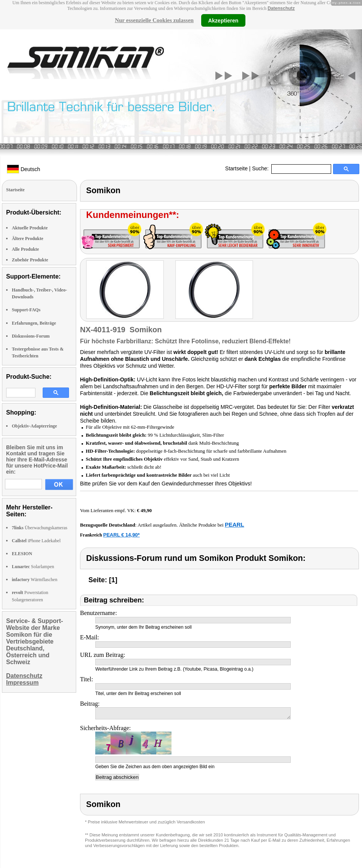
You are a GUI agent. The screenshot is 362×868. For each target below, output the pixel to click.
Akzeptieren (223, 20)
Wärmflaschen (34, 580)
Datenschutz (281, 8)
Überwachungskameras (40, 528)
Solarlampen (33, 567)
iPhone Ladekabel (36, 541)
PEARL (235, 524)
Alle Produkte (25, 249)
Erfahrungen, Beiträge (34, 323)
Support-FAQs (26, 310)
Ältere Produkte (28, 239)
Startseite (236, 168)
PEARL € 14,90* (122, 535)
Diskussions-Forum (31, 336)
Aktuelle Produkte (30, 228)
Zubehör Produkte (30, 260)
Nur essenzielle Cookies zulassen (154, 20)
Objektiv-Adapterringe (34, 426)
